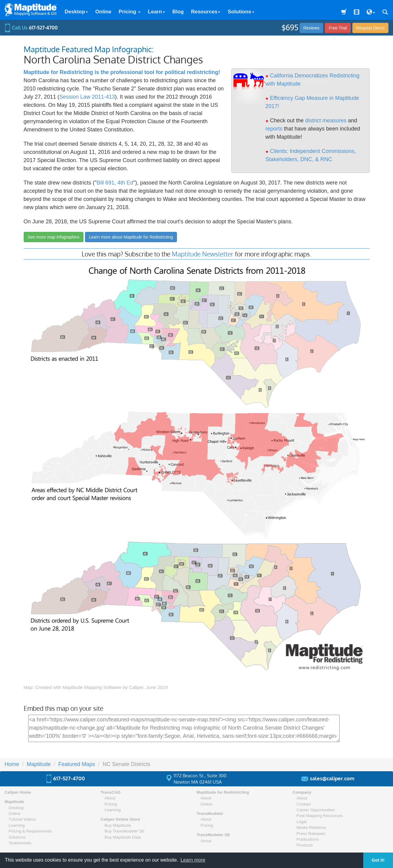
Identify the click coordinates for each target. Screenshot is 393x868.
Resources (206, 12)
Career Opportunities (316, 810)
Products (305, 845)
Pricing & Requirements (30, 831)
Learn (156, 12)
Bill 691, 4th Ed (115, 183)
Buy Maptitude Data (123, 837)
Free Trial (338, 28)
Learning (17, 825)
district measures (326, 120)
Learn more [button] (193, 860)
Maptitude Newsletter (203, 254)
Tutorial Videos (22, 819)
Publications (308, 839)
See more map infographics (54, 237)
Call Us (31, 28)
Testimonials (20, 843)
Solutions (241, 12)
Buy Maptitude (118, 825)
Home (12, 764)
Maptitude (39, 764)
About (110, 798)
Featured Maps (77, 764)
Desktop (76, 12)
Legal (302, 822)
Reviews (312, 28)
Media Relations (311, 827)
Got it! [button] (378, 860)
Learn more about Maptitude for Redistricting (131, 237)
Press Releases (311, 834)
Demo (370, 28)
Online (103, 12)
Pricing (130, 12)
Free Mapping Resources (320, 816)
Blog (178, 12)
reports (274, 129)
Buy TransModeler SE (125, 831)
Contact (304, 804)
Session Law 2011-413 (87, 97)
